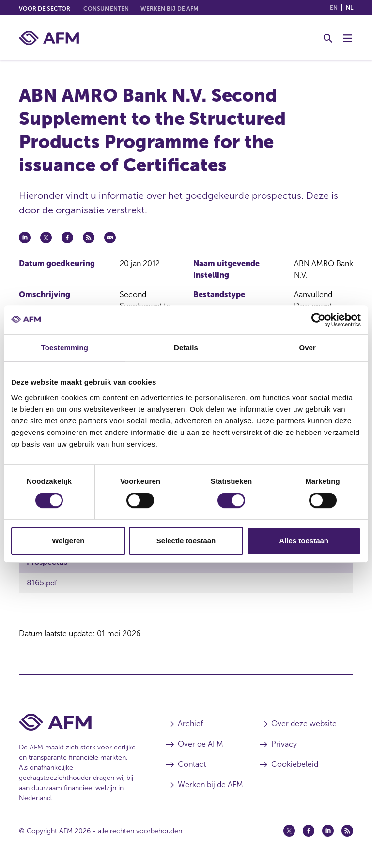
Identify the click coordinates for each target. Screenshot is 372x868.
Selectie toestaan (186, 541)
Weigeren (68, 541)
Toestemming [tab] (65, 348)
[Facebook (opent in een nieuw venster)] (309, 831)
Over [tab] (307, 348)
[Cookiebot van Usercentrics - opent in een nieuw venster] (318, 320)
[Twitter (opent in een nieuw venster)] (289, 831)
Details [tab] (186, 348)
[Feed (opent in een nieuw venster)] (347, 831)
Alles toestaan (304, 541)
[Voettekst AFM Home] (78, 722)
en (334, 8)
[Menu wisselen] (347, 38)
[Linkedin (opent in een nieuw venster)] (328, 831)
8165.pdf (42, 583)
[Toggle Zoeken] (328, 38)
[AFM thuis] (49, 38)
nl (349, 8)
